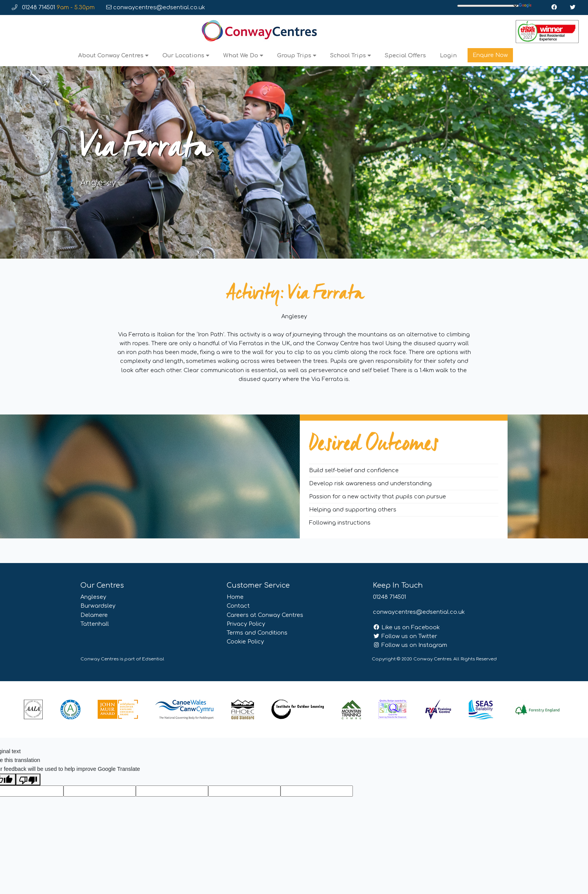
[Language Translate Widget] (488, 6)
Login (448, 55)
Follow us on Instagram (410, 645)
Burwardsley (98, 606)
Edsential (153, 659)
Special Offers (405, 55)
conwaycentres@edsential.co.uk (156, 7)
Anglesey (93, 597)
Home (235, 597)
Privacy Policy (246, 624)
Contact (238, 606)
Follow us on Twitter (405, 636)
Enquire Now (490, 55)
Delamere (94, 615)
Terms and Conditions (257, 633)
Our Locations (186, 55)
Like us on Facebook (406, 627)
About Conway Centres (113, 55)
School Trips (351, 55)
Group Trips (297, 55)
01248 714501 (53, 7)
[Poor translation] (28, 779)
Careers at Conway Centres (265, 615)
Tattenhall (95, 624)
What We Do (243, 55)
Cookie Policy (245, 642)
